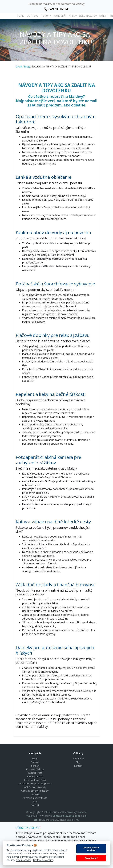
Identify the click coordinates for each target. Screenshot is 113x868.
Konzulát (60, 16)
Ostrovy (33, 16)
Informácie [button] (87, 16)
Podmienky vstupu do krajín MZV (35, 784)
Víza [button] (72, 16)
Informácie (78, 759)
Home (21, 16)
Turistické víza (35, 773)
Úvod (19, 67)
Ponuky (46, 16)
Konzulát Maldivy (35, 769)
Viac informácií (24, 860)
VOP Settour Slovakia (35, 787)
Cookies (35, 794)
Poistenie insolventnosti (35, 798)
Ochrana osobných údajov (35, 791)
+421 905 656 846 (59, 9)
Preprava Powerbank (35, 780)
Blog (27, 67)
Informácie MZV (35, 776)
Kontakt (35, 805)
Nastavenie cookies (43, 860)
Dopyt (103, 16)
